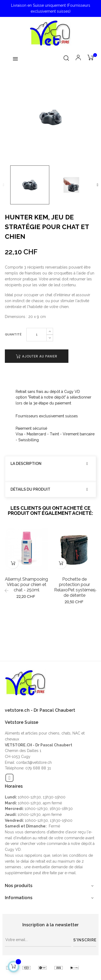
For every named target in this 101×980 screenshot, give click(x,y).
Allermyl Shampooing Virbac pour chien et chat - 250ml (26, 585)
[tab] (50, 464)
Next (97, 185)
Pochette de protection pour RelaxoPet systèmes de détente (75, 587)
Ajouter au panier (37, 356)
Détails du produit (30, 489)
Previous (4, 185)
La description (26, 464)
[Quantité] (36, 335)
